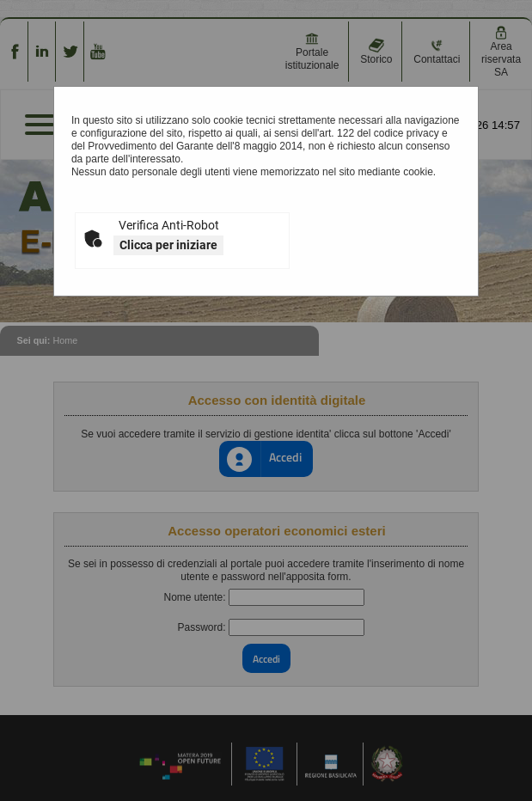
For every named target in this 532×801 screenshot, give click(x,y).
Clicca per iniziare (168, 245)
